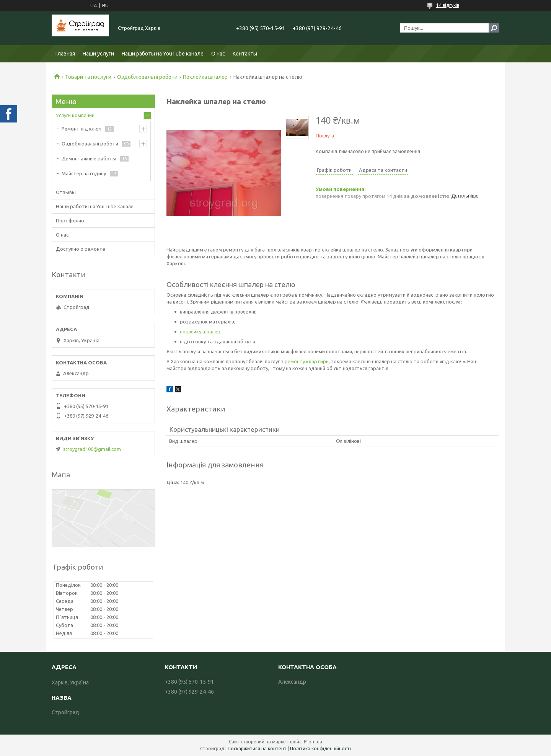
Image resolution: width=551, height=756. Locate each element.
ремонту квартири (307, 361)
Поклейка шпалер (205, 77)
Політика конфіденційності (320, 749)
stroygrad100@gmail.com (92, 449)
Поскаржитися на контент (257, 749)
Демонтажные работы (89, 158)
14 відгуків (448, 5)
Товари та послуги (88, 77)
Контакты (245, 54)
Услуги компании (75, 115)
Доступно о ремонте (81, 249)
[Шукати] (494, 28)
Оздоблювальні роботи (147, 77)
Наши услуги (98, 54)
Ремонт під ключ (82, 129)
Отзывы (66, 192)
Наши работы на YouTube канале (163, 54)
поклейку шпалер (200, 331)
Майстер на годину (84, 173)
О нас (218, 54)
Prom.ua (313, 742)
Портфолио (70, 220)
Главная (65, 54)
